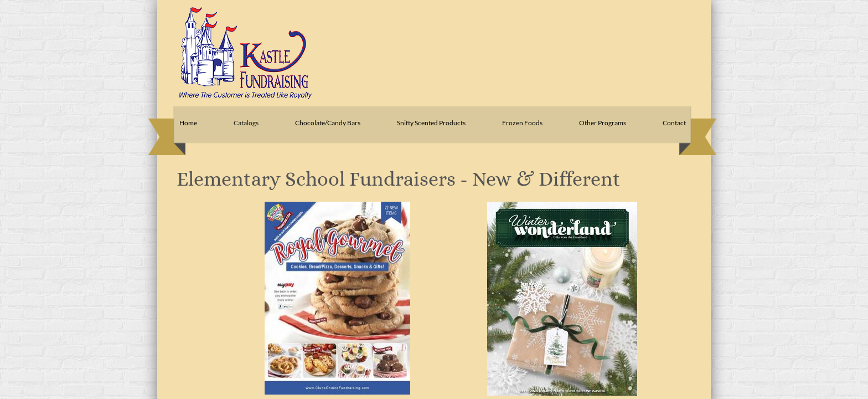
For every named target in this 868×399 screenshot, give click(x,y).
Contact (674, 123)
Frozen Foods (522, 123)
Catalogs (246, 123)
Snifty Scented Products (431, 123)
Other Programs (603, 123)
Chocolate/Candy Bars (328, 123)
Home (188, 123)
